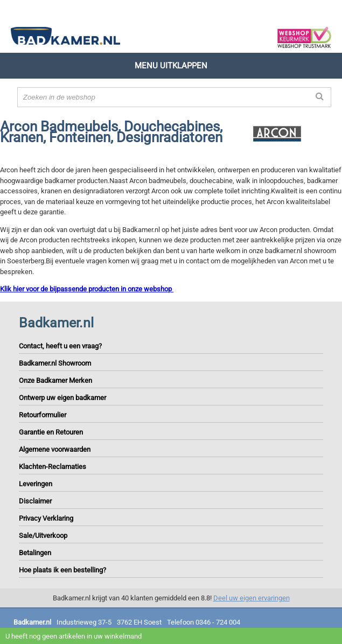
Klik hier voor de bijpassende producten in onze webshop (87, 289)
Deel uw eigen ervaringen (252, 598)
